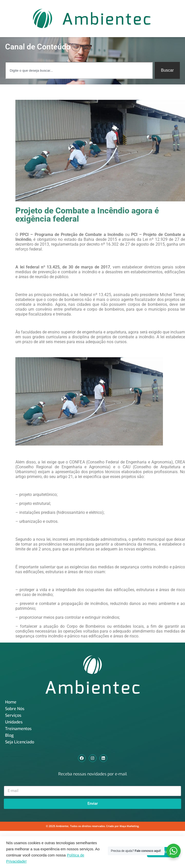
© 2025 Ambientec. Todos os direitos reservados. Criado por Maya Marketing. (93, 826)
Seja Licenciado (20, 742)
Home (11, 702)
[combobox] (79, 70)
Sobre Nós (15, 709)
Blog (9, 735)
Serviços (13, 715)
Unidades (14, 722)
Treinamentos (18, 729)
